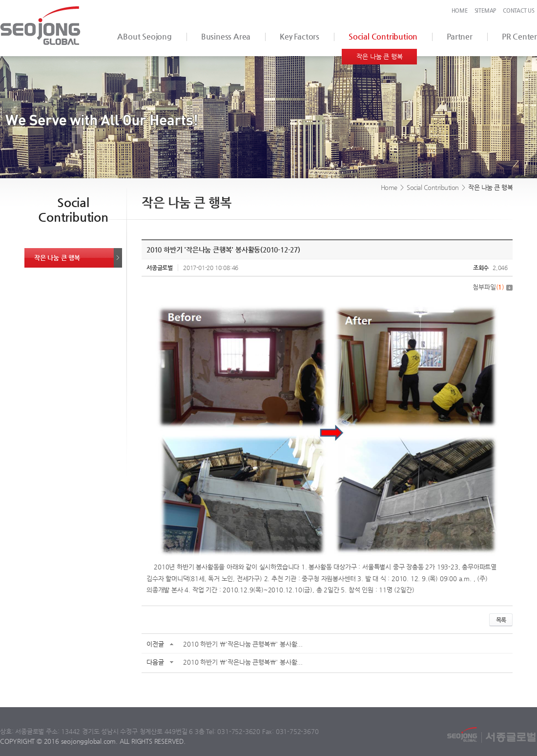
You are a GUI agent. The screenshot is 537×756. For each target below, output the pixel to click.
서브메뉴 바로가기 (0, 0)
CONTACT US (519, 10)
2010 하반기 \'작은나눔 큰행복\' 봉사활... (243, 644)
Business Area (226, 36)
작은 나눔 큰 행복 (379, 56)
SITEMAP (485, 10)
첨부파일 (493, 287)
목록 (501, 620)
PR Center (519, 36)
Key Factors (299, 36)
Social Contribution (383, 36)
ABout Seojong (144, 36)
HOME (460, 10)
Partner (460, 36)
